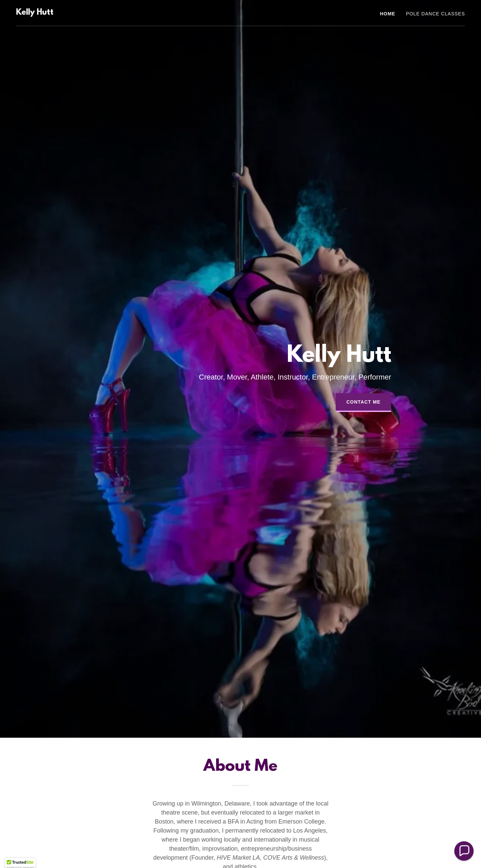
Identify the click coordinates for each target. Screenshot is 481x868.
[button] (464, 851)
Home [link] (387, 14)
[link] (35, 13)
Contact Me (363, 402)
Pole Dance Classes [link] (435, 14)
